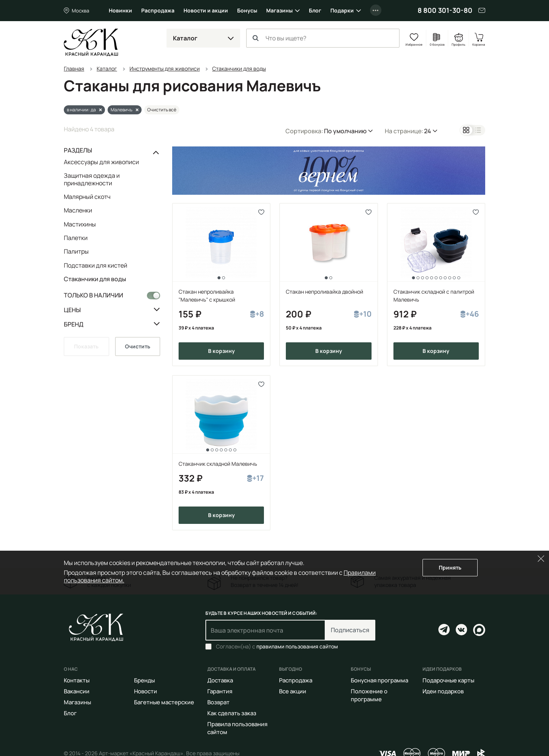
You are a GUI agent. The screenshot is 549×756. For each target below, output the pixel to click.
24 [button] (428, 131)
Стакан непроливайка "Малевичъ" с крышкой (207, 296)
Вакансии (77, 691)
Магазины (279, 10)
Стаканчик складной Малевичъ (218, 464)
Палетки (76, 238)
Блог (315, 10)
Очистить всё (162, 110)
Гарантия (220, 691)
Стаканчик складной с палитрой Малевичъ (434, 296)
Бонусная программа (379, 680)
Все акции (293, 691)
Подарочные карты (448, 680)
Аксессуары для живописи (101, 162)
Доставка (220, 680)
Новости (146, 691)
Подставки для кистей (96, 265)
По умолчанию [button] (345, 131)
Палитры (76, 251)
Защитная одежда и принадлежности (92, 179)
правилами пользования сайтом (297, 646)
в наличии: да (81, 110)
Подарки (342, 10)
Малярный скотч (87, 197)
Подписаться (350, 630)
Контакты (77, 680)
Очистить (138, 346)
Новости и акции (206, 10)
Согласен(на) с (277, 647)
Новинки (120, 10)
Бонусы (247, 10)
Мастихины (80, 224)
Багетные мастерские (164, 702)
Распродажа (158, 10)
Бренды (144, 680)
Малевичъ (122, 110)
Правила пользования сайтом (237, 728)
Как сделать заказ (232, 713)
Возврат (218, 702)
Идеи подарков (443, 691)
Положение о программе (369, 695)
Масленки (78, 210)
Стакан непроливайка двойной (325, 292)
